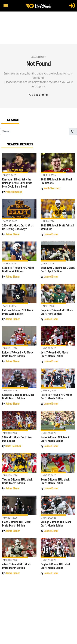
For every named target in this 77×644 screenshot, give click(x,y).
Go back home (38, 95)
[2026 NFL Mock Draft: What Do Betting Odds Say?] (19, 219)
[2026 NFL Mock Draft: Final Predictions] (58, 174)
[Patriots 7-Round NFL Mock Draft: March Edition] (58, 389)
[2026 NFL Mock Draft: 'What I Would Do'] (58, 219)
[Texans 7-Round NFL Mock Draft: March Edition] (19, 474)
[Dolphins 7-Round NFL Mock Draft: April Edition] (58, 304)
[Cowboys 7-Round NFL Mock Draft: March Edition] (19, 389)
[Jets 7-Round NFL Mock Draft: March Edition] (58, 347)
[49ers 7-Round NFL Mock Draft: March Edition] (19, 558)
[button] (6, 6)
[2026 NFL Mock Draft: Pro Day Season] (19, 431)
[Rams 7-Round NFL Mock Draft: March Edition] (58, 431)
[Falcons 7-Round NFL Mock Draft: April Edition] (19, 304)
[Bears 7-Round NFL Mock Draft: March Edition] (58, 474)
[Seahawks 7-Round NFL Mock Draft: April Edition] (58, 262)
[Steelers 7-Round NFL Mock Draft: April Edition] (19, 262)
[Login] (72, 5)
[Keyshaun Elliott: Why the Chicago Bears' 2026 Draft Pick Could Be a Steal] (19, 175)
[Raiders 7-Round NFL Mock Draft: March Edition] (19, 347)
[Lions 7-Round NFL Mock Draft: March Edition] (19, 516)
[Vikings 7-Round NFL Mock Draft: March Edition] (58, 516)
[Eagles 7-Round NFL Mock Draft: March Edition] (58, 558)
